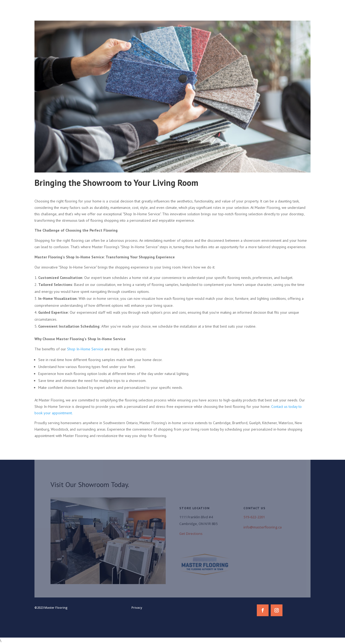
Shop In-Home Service (85, 349)
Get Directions (191, 534)
